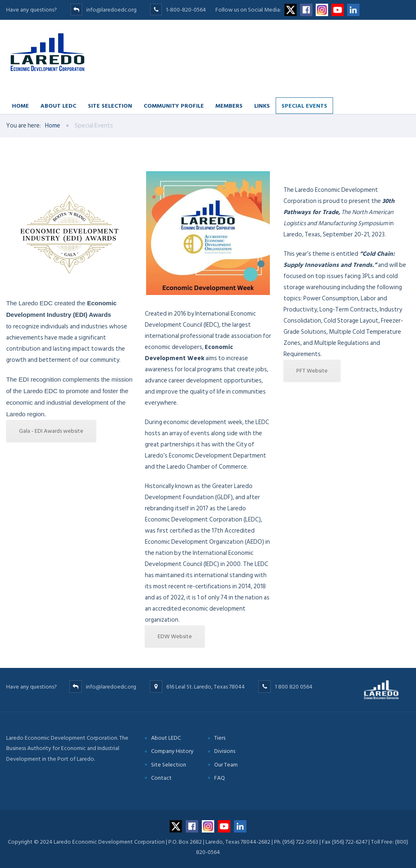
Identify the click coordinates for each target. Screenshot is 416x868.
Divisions (225, 751)
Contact (161, 778)
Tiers (220, 738)
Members (229, 105)
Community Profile (174, 105)
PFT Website (312, 371)
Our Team (226, 765)
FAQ (220, 778)
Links (262, 105)
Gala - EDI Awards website (51, 431)
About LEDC (58, 105)
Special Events (304, 105)
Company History (172, 751)
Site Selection (110, 105)
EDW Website (175, 636)
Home (20, 105)
